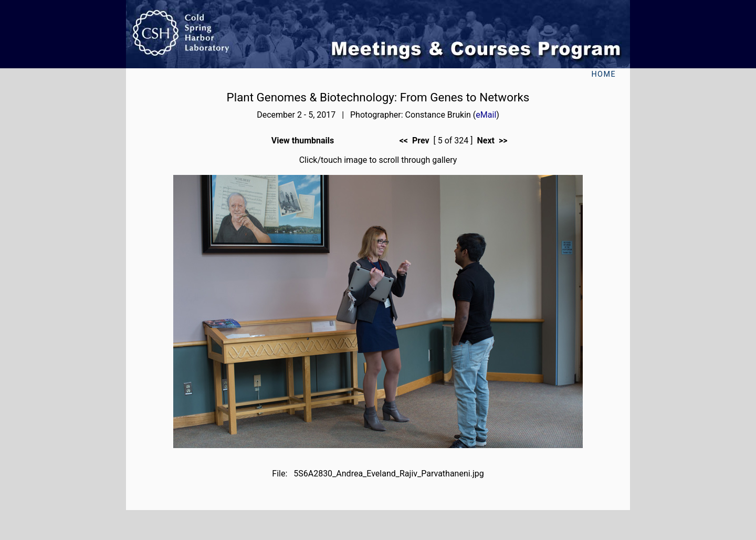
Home (603, 74)
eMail (486, 115)
